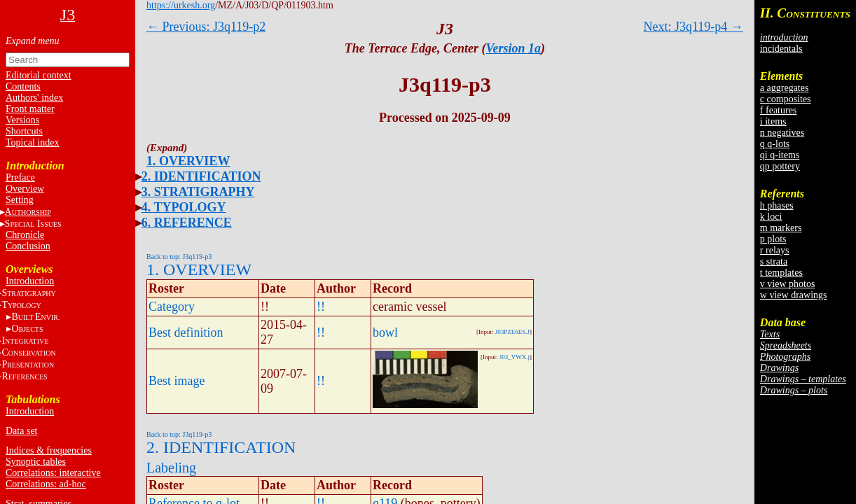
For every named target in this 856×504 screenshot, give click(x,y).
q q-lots (775, 144)
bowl (385, 332)
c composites (786, 99)
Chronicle (25, 235)
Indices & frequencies (49, 450)
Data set (21, 431)
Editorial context (39, 75)
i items (773, 121)
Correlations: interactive (53, 473)
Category (172, 307)
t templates (781, 273)
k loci (771, 217)
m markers (781, 228)
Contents (23, 86)
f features (778, 110)
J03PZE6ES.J (512, 332)
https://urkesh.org (181, 5)
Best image (177, 381)
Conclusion (28, 246)
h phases (777, 205)
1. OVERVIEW (188, 161)
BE (35, 317)
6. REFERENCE (187, 223)
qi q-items (780, 155)
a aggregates (785, 88)
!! (321, 307)
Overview (25, 189)
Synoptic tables (36, 462)
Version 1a (514, 48)
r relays (775, 250)
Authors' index (34, 98)
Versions (22, 120)
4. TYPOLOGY (184, 207)
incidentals (781, 49)
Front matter (30, 109)
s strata (774, 261)
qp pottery (780, 166)
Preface (20, 177)
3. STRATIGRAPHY (198, 192)
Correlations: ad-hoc (46, 484)
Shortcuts (24, 131)
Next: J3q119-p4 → (693, 27)
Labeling (171, 468)
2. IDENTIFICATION (201, 176)
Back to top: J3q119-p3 (179, 257)
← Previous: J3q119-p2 (206, 27)
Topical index (32, 142)
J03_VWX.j (515, 357)
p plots (773, 239)
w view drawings (794, 295)
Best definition (186, 332)
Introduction (30, 281)
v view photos (788, 284)
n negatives (782, 133)
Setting (20, 200)
